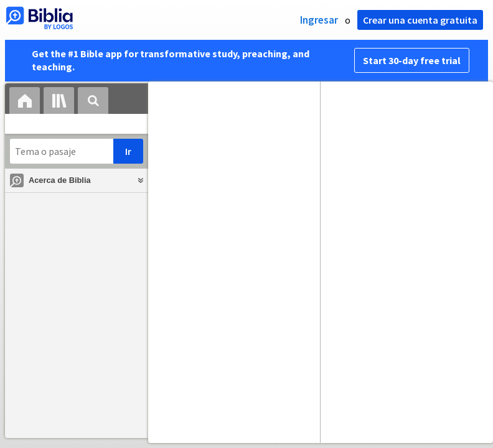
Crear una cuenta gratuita (420, 20)
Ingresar (319, 20)
